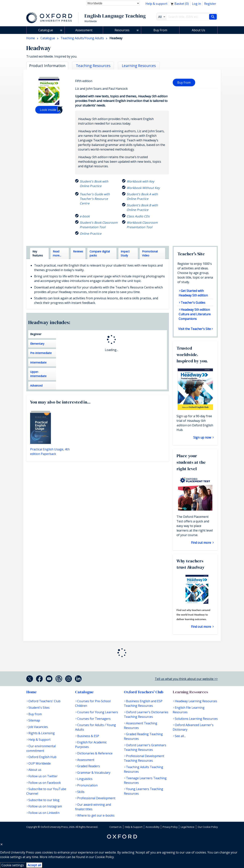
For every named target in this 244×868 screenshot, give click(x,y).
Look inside (48, 110)
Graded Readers (89, 766)
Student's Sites (39, 708)
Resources (122, 30)
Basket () (180, 4)
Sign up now (203, 437)
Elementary (37, 344)
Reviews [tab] (78, 251)
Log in (196, 4)
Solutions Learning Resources (196, 719)
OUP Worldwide (40, 763)
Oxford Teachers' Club (44, 701)
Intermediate (38, 362)
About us (35, 770)
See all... (180, 736)
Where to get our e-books (96, 815)
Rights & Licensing (42, 733)
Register (210, 4)
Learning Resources (190, 692)
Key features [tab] (38, 253)
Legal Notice (188, 827)
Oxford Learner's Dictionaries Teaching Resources (146, 714)
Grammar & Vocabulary (94, 773)
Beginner (36, 334)
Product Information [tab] (47, 66)
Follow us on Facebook (45, 783)
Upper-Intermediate (38, 374)
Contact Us (116, 827)
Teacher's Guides (193, 303)
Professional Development (96, 798)
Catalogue (46, 30)
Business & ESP (88, 736)
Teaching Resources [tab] (93, 66)
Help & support (156, 4)
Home (31, 692)
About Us (198, 30)
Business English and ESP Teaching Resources (143, 703)
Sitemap (34, 720)
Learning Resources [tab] (139, 66)
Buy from (184, 82)
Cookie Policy (104, 857)
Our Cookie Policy (208, 827)
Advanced (36, 386)
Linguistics (85, 779)
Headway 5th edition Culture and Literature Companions (195, 314)
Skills (81, 792)
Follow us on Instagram (45, 806)
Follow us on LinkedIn (44, 813)
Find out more (201, 543)
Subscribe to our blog (44, 800)
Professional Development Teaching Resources (144, 758)
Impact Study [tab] (125, 253)
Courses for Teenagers (94, 719)
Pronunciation (87, 785)
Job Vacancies (38, 727)
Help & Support (39, 740)
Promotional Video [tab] (150, 253)
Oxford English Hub (42, 757)
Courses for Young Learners (98, 712)
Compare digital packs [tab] (100, 253)
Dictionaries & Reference (95, 753)
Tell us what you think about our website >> (186, 679)
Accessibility (152, 827)
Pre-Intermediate (41, 353)
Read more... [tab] (57, 253)
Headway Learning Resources (196, 701)
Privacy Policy (170, 827)
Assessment (84, 30)
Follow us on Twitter (43, 776)
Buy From (160, 30)
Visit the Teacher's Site (195, 329)
